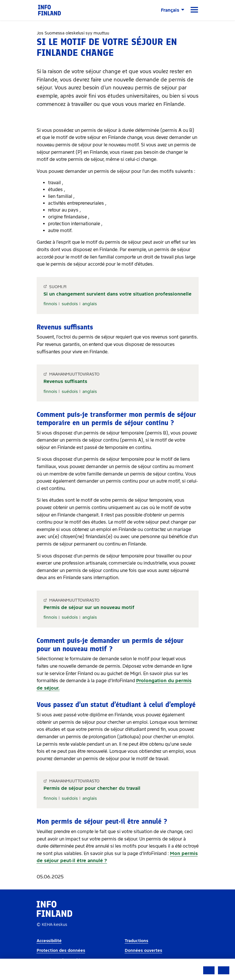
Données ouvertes (144, 951)
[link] (49, 10)
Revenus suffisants (65, 381)
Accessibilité (49, 941)
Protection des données (61, 951)
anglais (90, 304)
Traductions (137, 941)
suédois (70, 304)
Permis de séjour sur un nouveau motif (89, 607)
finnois (50, 304)
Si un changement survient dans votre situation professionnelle (117, 294)
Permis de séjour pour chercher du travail (92, 788)
